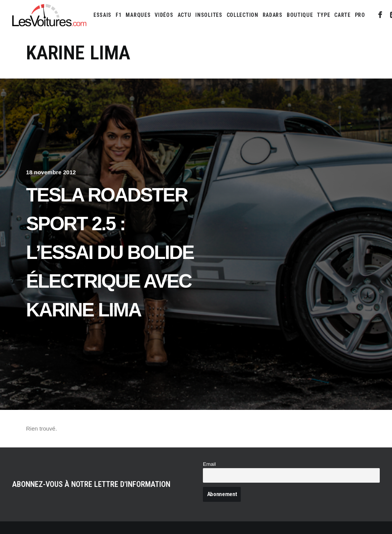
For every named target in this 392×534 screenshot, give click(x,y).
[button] (380, 15)
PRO (360, 15)
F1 (118, 15)
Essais (102, 15)
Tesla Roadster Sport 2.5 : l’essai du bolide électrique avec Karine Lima (110, 252)
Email (209, 464)
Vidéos (164, 15)
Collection (243, 15)
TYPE (323, 15)
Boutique (300, 15)
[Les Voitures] (50, 15)
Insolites (209, 15)
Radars (273, 15)
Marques (138, 15)
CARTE (342, 15)
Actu (185, 15)
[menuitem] (102, 15)
